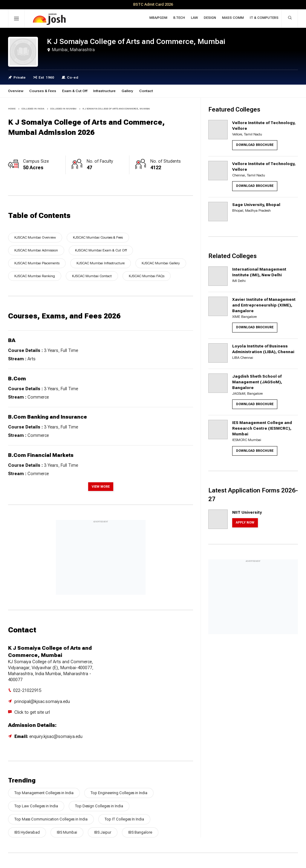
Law (194, 18)
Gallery (127, 91)
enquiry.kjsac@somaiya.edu (56, 737)
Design (210, 18)
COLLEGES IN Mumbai (63, 109)
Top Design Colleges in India (99, 806)
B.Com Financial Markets (41, 455)
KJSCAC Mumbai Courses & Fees (98, 237)
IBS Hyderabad (27, 832)
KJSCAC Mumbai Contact (92, 276)
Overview (16, 91)
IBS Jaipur (103, 832)
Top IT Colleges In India (124, 819)
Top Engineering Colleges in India (119, 793)
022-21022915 (27, 691)
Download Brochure (255, 145)
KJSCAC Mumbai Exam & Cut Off (101, 250)
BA (12, 340)
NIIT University (247, 512)
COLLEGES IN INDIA (33, 109)
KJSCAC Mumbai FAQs (147, 276)
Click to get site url (32, 712)
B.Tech (179, 18)
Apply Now (245, 523)
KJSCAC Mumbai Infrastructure (101, 263)
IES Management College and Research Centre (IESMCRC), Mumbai (262, 428)
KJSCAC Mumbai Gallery (161, 263)
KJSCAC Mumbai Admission (36, 250)
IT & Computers (264, 18)
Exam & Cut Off (75, 91)
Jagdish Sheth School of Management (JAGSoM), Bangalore (257, 382)
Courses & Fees (43, 91)
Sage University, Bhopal (256, 205)
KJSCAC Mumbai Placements (37, 263)
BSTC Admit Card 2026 (153, 4)
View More (101, 487)
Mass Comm (233, 18)
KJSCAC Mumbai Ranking (35, 276)
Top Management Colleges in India (44, 793)
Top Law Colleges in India (36, 806)
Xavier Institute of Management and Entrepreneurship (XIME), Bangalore (264, 305)
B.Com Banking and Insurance (48, 417)
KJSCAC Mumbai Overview (35, 237)
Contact (146, 91)
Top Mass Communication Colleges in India (51, 819)
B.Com (17, 379)
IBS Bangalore (140, 832)
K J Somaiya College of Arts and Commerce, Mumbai (116, 109)
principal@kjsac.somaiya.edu (42, 702)
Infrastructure (104, 91)
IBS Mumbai (67, 832)
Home (12, 109)
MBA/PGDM (158, 18)
